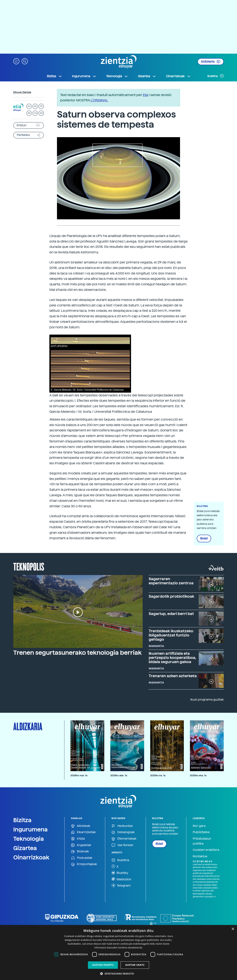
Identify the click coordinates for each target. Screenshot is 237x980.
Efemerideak (124, 839)
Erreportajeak (84, 864)
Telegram (121, 885)
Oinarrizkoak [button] (178, 76)
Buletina (216, 76)
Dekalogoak (123, 832)
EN (29, 113)
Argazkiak (81, 845)
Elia (145, 95)
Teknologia (29, 839)
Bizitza (22, 820)
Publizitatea (201, 832)
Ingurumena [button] (84, 76)
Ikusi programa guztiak (207, 700)
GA (41, 113)
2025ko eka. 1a (198, 775)
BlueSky (120, 873)
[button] (16, 61)
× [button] (233, 929)
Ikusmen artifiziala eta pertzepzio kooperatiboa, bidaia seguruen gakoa (172, 658)
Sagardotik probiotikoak (171, 596)
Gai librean (122, 845)
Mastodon (121, 879)
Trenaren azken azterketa (173, 676)
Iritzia (78, 839)
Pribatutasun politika (202, 841)
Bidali (204, 539)
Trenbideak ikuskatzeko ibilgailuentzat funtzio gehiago (171, 635)
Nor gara (199, 826)
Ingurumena (30, 829)
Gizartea (25, 848)
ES (35, 106)
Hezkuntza (122, 826)
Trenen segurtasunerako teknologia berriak (77, 653)
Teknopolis (29, 566)
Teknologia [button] (117, 76)
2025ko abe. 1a (119, 775)
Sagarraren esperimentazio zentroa (171, 581)
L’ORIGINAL (99, 100)
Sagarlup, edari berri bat (171, 614)
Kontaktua (200, 856)
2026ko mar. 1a (79, 775)
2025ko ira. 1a (158, 775)
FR (41, 106)
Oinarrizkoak (31, 857)
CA (35, 113)
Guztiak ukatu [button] (135, 965)
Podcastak (82, 858)
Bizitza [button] (55, 76)
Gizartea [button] (147, 76)
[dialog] (118, 953)
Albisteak (81, 826)
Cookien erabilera (206, 850)
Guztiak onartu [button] (103, 965)
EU (29, 106)
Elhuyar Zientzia (22, 92)
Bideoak (80, 852)
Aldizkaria (211, 62)
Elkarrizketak (83, 832)
